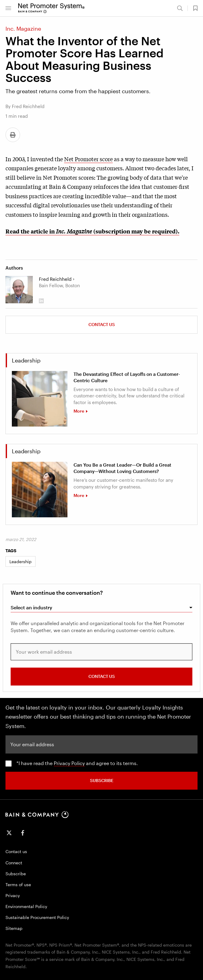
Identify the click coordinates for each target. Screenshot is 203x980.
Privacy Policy (69, 763)
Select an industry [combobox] (31, 607)
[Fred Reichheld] (19, 290)
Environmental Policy (26, 906)
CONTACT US (102, 676)
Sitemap (14, 928)
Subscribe (16, 874)
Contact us (102, 324)
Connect (14, 863)
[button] (8, 8)
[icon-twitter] (9, 833)
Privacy (13, 895)
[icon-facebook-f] (22, 833)
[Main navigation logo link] (51, 8)
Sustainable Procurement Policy (37, 917)
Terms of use (18, 885)
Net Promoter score (88, 159)
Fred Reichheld (55, 279)
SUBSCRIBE (102, 780)
